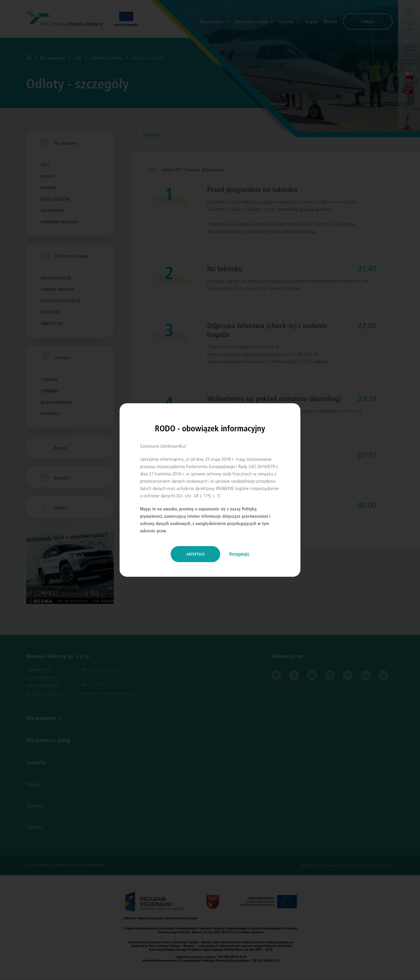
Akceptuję (195, 554)
